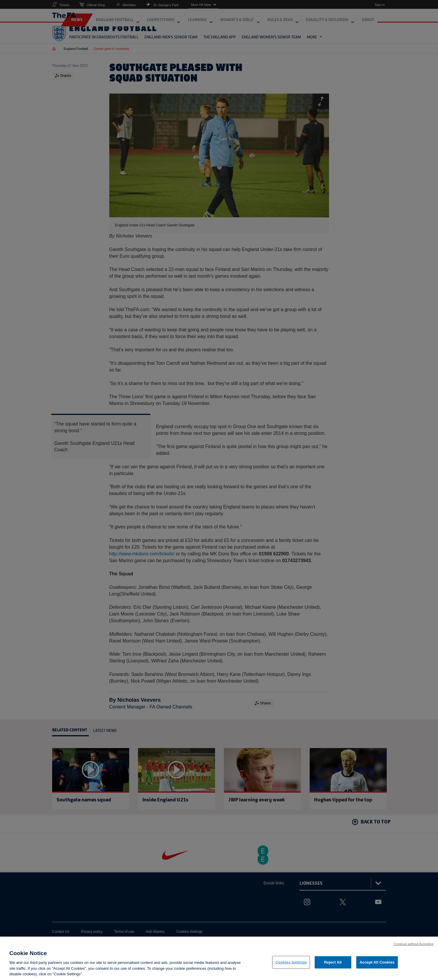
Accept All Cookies (377, 964)
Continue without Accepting (414, 946)
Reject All (333, 964)
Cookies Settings (291, 964)
